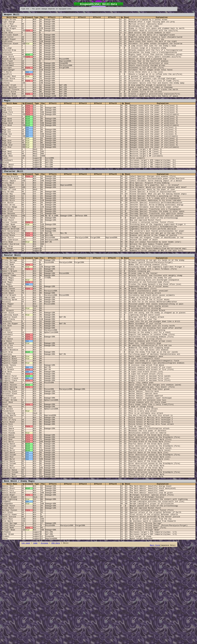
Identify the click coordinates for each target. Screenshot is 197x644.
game (35, 640)
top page (26, 640)
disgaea (44, 640)
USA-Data (56, 640)
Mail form (155, 642)
